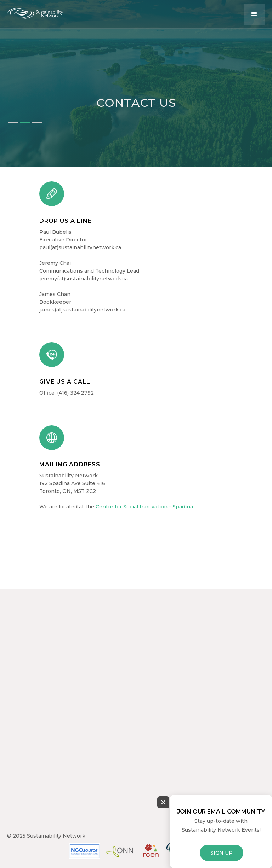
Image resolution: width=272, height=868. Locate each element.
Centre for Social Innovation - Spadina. (145, 507)
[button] (254, 14)
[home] (41, 12)
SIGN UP (222, 853)
